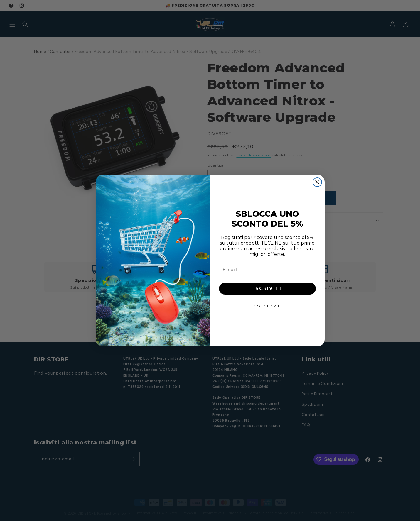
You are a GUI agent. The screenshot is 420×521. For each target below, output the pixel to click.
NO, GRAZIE (267, 306)
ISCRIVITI (267, 289)
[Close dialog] (317, 182)
